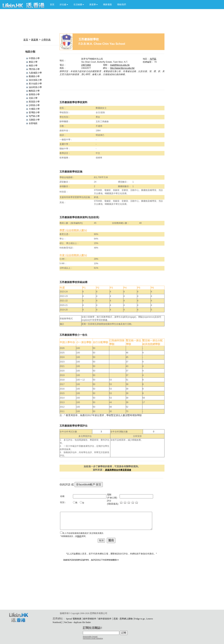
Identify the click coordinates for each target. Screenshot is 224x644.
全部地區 (33, 123)
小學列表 (46, 40)
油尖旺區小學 (35, 87)
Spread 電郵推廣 (73, 619)
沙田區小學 (34, 105)
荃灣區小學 (34, 113)
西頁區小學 (34, 102)
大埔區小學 (34, 109)
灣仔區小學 (34, 69)
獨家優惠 (107, 5)
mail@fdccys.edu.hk (120, 65)
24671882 (86, 65)
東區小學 (33, 62)
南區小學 (33, 66)
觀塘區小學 (34, 76)
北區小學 (33, 98)
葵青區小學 (34, 94)
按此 (79, 536)
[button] (64, 5)
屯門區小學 (34, 116)
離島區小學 (34, 91)
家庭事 (35, 40)
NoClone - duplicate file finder (77, 622)
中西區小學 (34, 58)
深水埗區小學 (35, 80)
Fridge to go (140, 619)
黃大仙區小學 (35, 84)
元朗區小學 (34, 120)
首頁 (52, 5)
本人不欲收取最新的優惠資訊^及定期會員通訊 (83, 533)
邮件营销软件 (90, 619)
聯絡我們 (122, 5)
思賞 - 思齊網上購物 (123, 619)
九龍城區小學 (35, 73)
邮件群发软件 (105, 619)
